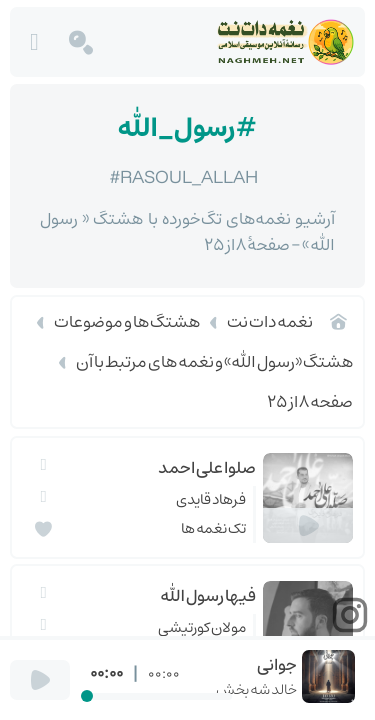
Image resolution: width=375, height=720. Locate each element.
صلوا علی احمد (207, 468)
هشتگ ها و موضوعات (127, 322)
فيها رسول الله (208, 596)
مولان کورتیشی (202, 627)
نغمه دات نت (270, 322)
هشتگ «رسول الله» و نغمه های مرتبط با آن (214, 362)
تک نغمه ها (213, 528)
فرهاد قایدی (211, 499)
